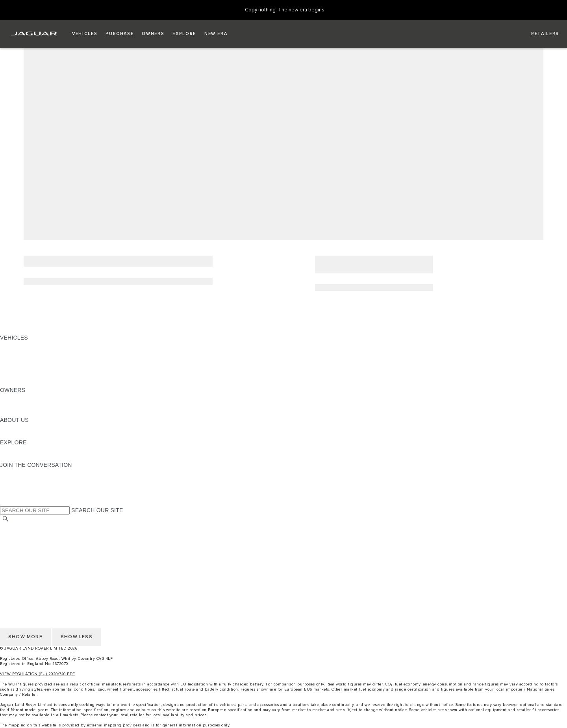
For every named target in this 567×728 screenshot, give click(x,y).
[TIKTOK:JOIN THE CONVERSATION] (13, 480)
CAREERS (14, 535)
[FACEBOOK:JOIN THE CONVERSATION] (19, 495)
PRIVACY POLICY (23, 557)
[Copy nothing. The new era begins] (285, 10)
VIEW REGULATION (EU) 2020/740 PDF (38, 674)
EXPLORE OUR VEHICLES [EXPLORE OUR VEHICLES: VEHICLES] (35, 353)
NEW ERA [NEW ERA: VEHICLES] (13, 383)
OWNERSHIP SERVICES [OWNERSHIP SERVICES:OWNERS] (32, 397)
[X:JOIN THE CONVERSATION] (6, 502)
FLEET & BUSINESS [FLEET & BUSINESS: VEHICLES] (26, 368)
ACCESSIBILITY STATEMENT (38, 572)
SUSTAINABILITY (23, 435)
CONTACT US (18, 550)
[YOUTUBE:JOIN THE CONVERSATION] (17, 487)
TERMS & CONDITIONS (31, 542)
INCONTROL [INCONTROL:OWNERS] (17, 405)
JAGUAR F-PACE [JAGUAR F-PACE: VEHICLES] (22, 345)
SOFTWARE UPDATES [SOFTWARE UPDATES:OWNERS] (30, 412)
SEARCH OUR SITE (97, 510)
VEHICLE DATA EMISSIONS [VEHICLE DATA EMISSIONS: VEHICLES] (36, 375)
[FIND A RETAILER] (538, 34)
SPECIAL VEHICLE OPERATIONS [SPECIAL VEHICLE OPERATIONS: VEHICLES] (44, 360)
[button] (85, 34)
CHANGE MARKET (25, 527)
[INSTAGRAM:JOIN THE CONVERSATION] (20, 472)
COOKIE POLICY (22, 565)
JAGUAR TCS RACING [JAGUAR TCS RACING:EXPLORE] (30, 450)
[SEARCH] (6, 519)
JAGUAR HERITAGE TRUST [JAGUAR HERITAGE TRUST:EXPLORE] (37, 457)
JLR (5, 427)
